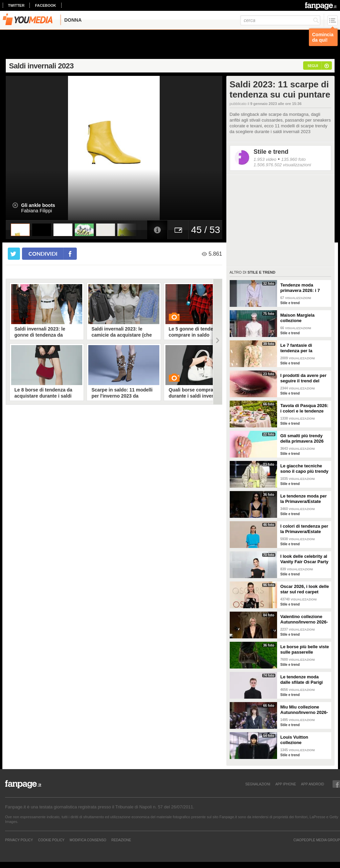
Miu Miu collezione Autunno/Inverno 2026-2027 (304, 710)
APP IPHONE (286, 784)
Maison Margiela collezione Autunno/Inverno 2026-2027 (304, 318)
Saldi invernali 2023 (41, 66)
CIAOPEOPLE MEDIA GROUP (317, 840)
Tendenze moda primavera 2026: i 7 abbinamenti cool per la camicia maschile (303, 288)
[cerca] (280, 20)
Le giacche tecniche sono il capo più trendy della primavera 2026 (304, 469)
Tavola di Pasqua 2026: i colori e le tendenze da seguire (304, 408)
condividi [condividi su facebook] (43, 253)
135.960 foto (293, 159)
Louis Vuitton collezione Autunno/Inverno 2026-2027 (304, 740)
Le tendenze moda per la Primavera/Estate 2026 (304, 499)
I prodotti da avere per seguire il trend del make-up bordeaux (304, 378)
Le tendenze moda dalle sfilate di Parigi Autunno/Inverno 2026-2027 (304, 680)
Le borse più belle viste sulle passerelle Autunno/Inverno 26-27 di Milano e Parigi (305, 650)
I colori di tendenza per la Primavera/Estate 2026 (304, 529)
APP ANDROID (313, 784)
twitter (16, 5)
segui (313, 66)
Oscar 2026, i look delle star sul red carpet (305, 589)
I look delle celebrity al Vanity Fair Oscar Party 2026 (304, 559)
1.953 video (265, 159)
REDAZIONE (121, 840)
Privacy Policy (19, 840)
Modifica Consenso (88, 840)
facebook (45, 5)
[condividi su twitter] (14, 254)
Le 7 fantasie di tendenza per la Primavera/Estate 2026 (304, 348)
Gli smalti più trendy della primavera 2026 (302, 438)
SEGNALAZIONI (258, 784)
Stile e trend (271, 152)
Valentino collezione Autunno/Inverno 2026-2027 (304, 619)
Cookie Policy (51, 840)
